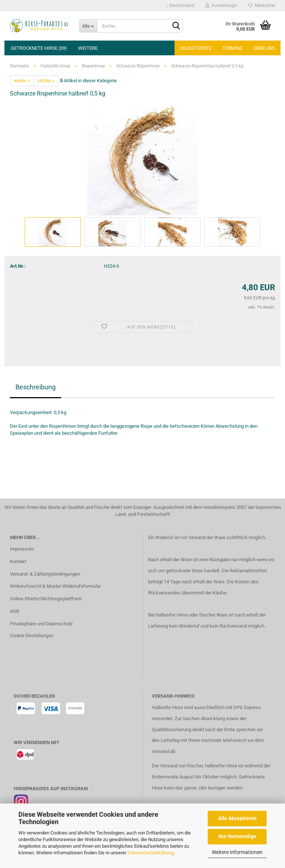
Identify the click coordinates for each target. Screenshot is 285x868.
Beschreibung (36, 387)
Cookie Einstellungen (32, 636)
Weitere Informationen (237, 852)
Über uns (264, 48)
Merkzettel (262, 6)
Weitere (88, 48)
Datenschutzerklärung (150, 853)
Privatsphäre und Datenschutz (41, 624)
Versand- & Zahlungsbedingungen (45, 574)
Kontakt (18, 561)
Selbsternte (196, 48)
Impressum (22, 549)
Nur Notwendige (237, 836)
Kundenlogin (221, 6)
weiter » (22, 81)
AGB (15, 611)
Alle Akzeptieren (237, 818)
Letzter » (46, 81)
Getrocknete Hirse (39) (39, 48)
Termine (232, 48)
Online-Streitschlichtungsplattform (46, 599)
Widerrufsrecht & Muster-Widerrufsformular (55, 586)
